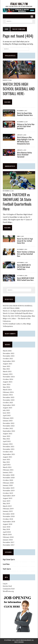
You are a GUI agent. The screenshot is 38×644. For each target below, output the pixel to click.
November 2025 (9, 356)
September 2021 (9, 454)
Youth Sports (7, 569)
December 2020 (9, 475)
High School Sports (9, 559)
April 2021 (7, 465)
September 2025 (9, 361)
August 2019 (7, 498)
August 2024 (7, 382)
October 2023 (8, 402)
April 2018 (7, 532)
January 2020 (8, 485)
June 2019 (7, 501)
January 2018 (8, 540)
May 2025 (6, 369)
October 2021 (8, 452)
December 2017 (9, 542)
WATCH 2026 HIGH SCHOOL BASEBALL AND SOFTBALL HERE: (19, 89)
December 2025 (9, 353)
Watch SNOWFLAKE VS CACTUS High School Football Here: (24, 267)
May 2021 (6, 462)
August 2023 (7, 408)
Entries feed (7, 586)
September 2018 (9, 522)
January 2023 (8, 421)
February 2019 (8, 509)
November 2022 (9, 426)
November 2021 (9, 449)
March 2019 (7, 506)
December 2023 (9, 397)
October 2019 (8, 493)
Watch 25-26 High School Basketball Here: (18, 311)
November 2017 (9, 545)
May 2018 (6, 529)
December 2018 (9, 514)
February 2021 (8, 470)
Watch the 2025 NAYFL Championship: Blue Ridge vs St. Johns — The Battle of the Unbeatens (19, 319)
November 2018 (9, 516)
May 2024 (6, 387)
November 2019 (9, 490)
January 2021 (8, 472)
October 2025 (8, 359)
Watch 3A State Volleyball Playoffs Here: (18, 313)
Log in (5, 584)
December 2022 (9, 423)
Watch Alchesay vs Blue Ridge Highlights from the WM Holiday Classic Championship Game (25, 140)
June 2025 (7, 366)
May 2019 (6, 503)
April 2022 (7, 441)
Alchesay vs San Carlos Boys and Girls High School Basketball (26, 126)
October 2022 (8, 428)
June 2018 (7, 527)
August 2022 (7, 434)
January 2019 (8, 511)
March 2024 (7, 390)
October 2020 (8, 480)
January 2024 (8, 395)
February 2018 (8, 537)
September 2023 (9, 405)
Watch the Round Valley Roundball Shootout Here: (25, 114)
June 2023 (7, 413)
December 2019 (9, 488)
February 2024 (8, 392)
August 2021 (7, 457)
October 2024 (8, 379)
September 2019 (9, 496)
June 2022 (7, 436)
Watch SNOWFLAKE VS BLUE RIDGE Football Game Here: (26, 279)
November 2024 (9, 377)
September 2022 (9, 431)
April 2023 (7, 415)
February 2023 (8, 418)
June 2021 (7, 459)
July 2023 (6, 410)
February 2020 (8, 483)
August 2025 (7, 364)
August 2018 (7, 524)
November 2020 (9, 478)
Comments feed (9, 589)
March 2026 (7, 351)
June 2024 (7, 384)
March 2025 (7, 371)
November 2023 (9, 400)
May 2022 (6, 439)
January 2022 (8, 444)
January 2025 (8, 374)
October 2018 (8, 519)
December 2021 (9, 446)
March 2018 (7, 534)
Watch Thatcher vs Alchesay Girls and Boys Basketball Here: (26, 254)
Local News (6, 564)
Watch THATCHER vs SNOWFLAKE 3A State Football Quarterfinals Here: (17, 202)
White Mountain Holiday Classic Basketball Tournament (24, 155)
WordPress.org (8, 591)
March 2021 (7, 467)
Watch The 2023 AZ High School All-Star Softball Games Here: (25, 241)
